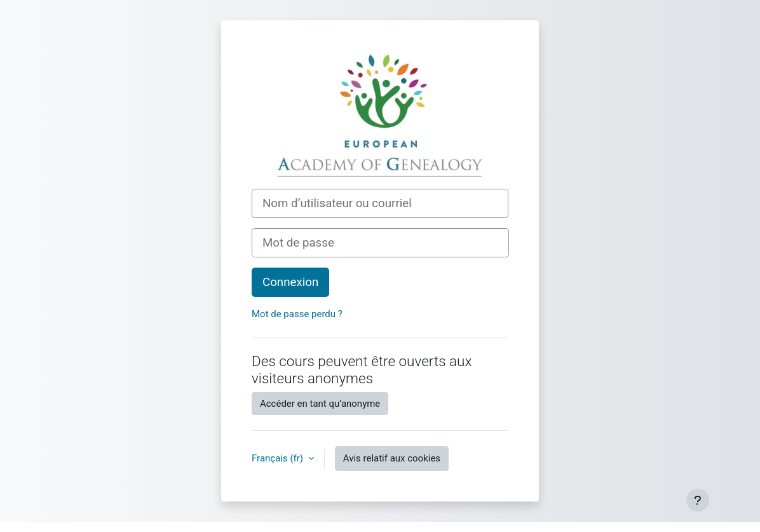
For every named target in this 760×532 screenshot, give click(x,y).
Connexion (290, 282)
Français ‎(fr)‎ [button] (279, 458)
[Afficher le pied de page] (698, 500)
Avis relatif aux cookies (392, 458)
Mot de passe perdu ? (297, 314)
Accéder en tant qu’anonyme (320, 404)
